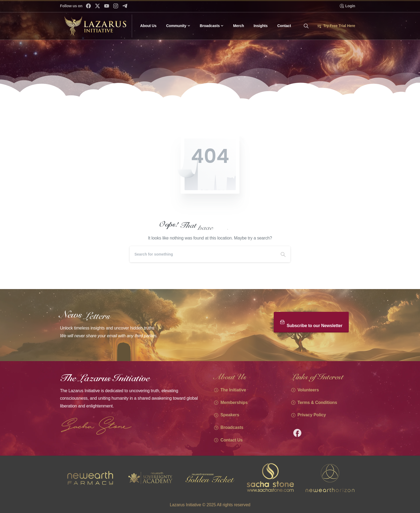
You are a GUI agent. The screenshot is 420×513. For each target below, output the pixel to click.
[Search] (203, 254)
